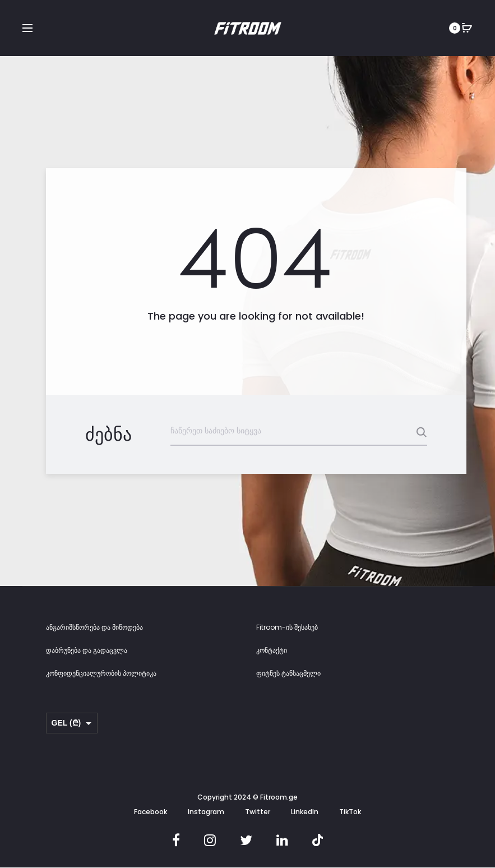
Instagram (206, 812)
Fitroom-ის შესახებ (287, 627)
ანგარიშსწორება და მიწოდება (94, 627)
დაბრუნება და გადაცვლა (87, 650)
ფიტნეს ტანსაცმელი (288, 673)
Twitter (258, 812)
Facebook (151, 812)
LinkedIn (305, 812)
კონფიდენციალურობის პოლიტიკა (101, 673)
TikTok (350, 812)
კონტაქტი (272, 650)
